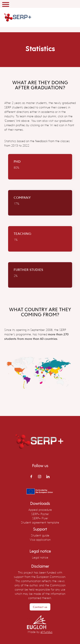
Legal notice (40, 557)
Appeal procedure (40, 510)
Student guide (40, 535)
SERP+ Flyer (40, 518)
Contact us (40, 607)
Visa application (40, 540)
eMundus (47, 632)
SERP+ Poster (40, 514)
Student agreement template (40, 522)
